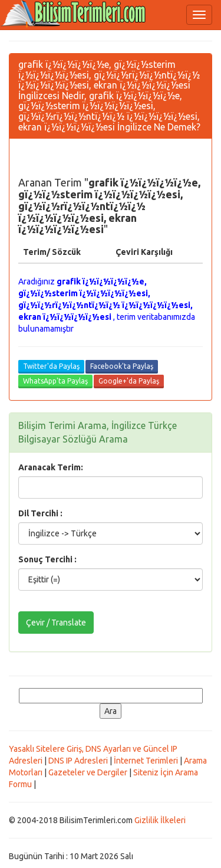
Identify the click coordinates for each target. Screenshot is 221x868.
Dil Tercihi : (40, 513)
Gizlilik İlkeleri (160, 820)
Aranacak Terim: (51, 467)
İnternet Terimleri (146, 761)
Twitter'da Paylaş (51, 366)
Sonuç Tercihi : (47, 559)
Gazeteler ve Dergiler (88, 772)
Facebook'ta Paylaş (122, 366)
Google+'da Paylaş (129, 381)
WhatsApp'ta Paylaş (55, 381)
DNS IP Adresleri (78, 761)
